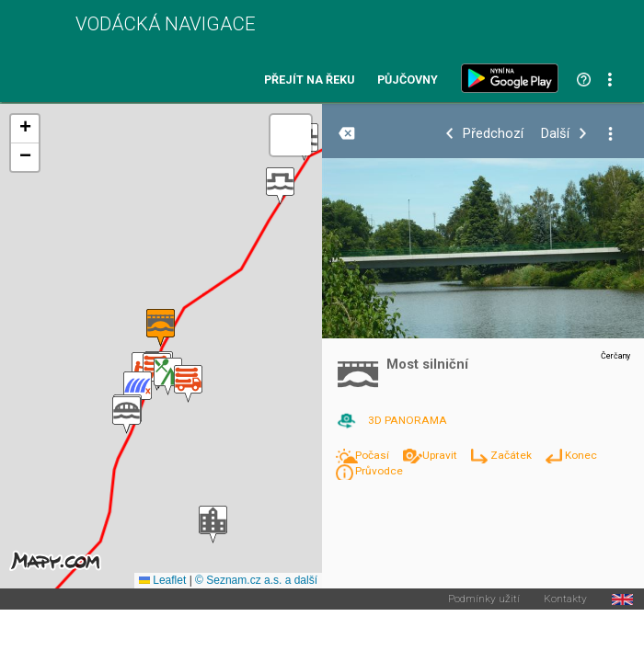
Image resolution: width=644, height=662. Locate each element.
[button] (280, 186)
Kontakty (565, 599)
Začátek (512, 455)
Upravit (441, 455)
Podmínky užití (484, 599)
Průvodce (379, 471)
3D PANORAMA (408, 420)
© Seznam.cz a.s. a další (256, 580)
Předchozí (493, 134)
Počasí (374, 455)
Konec (581, 455)
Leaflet (162, 580)
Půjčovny (408, 80)
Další (555, 134)
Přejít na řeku (309, 80)
